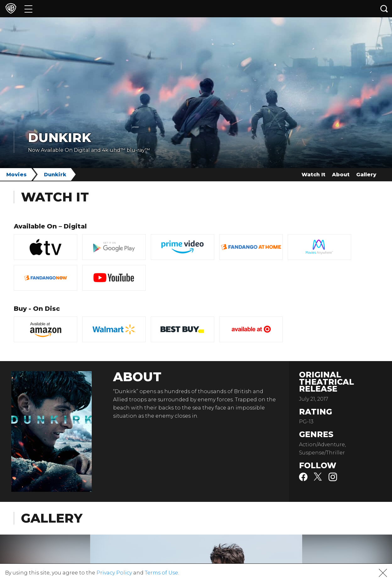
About (341, 175)
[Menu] (28, 9)
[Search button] (384, 9)
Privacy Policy (114, 573)
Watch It (313, 175)
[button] (383, 573)
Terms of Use (161, 573)
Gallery (366, 175)
